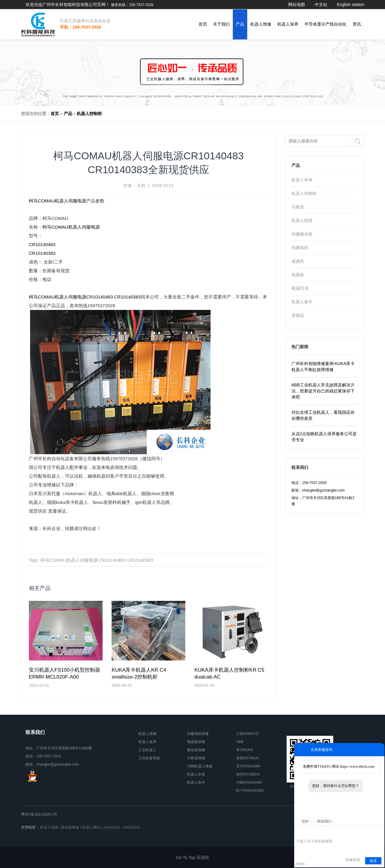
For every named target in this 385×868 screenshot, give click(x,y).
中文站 (321, 5)
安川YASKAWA (248, 766)
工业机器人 (147, 750)
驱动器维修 (196, 750)
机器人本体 (302, 180)
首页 (203, 24)
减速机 (298, 261)
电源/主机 (300, 288)
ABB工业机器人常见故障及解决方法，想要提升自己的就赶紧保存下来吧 (323, 391)
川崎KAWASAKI (249, 782)
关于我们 (221, 24)
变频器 (298, 315)
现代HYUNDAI (248, 774)
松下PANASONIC (250, 791)
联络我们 (325, 821)
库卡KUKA (245, 750)
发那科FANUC (248, 758)
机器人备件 (302, 302)
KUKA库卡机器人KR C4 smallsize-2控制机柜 (139, 673)
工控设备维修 (149, 758)
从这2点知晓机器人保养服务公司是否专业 (324, 437)
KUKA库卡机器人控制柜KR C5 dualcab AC (229, 673)
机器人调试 (91, 827)
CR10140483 (42, 244)
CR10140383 (42, 253)
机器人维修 (261, 24)
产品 (240, 24)
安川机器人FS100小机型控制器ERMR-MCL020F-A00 (65, 673)
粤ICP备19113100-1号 (39, 814)
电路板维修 (196, 742)
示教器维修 (196, 758)
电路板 (298, 275)
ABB (240, 742)
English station (351, 5)
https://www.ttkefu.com (357, 767)
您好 (305, 821)
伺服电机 (300, 248)
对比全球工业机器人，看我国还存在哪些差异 (323, 415)
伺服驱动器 (302, 234)
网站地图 (297, 5)
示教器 (298, 207)
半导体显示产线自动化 (325, 24)
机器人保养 (288, 24)
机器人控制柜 (89, 114)
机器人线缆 (302, 220)
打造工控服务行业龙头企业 (85, 21)
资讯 (357, 24)
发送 (373, 861)
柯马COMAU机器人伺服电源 (58, 201)
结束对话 (353, 860)
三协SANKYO (247, 734)
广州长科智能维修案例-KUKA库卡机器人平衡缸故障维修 (323, 367)
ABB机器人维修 (200, 766)
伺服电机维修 (198, 734)
